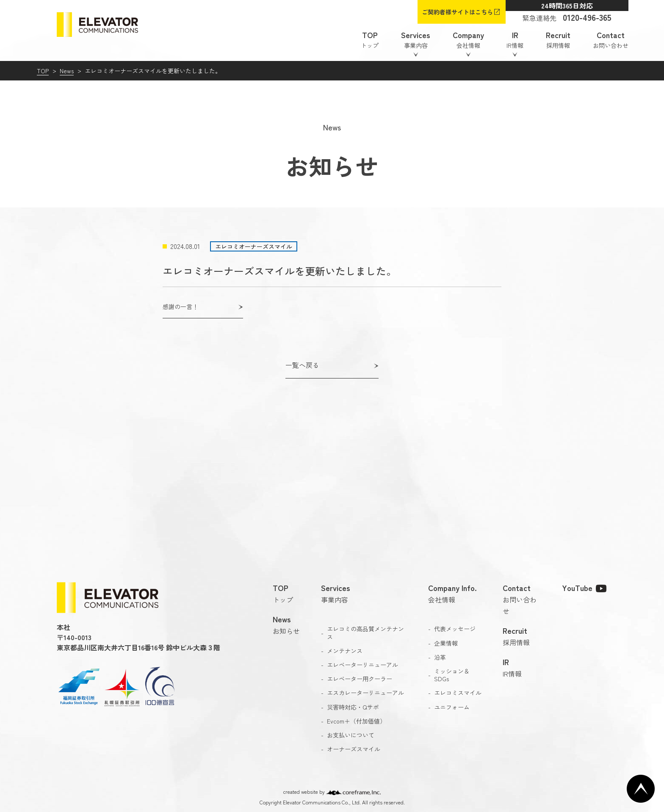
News (67, 71)
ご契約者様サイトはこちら (457, 12)
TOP (43, 71)
